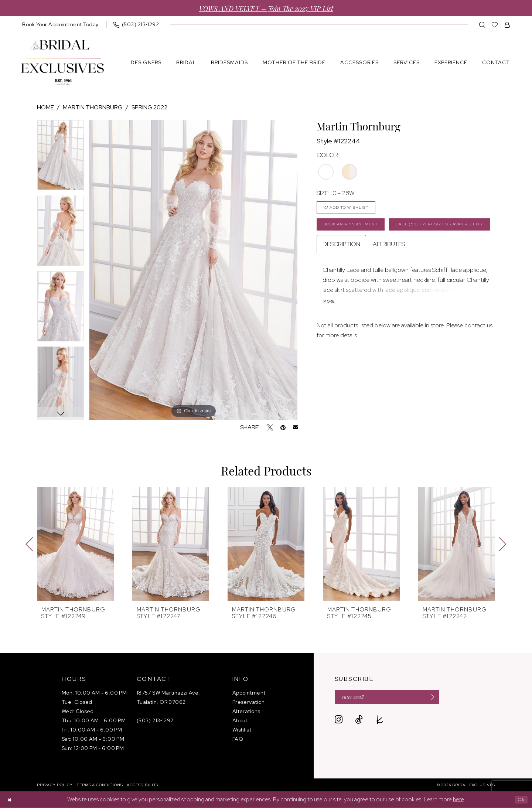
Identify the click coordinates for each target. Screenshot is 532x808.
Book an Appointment (358, 230)
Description (341, 272)
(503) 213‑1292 (155, 720)
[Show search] (482, 25)
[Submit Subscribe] (452, 698)
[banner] (62, 63)
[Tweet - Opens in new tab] (270, 427)
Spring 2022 (149, 107)
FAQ (238, 739)
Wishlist (242, 730)
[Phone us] (136, 24)
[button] (507, 25)
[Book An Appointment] (60, 24)
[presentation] (75, 544)
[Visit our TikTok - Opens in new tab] (359, 722)
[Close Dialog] (11, 800)
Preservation (248, 702)
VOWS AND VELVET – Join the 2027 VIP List (266, 8)
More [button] (330, 330)
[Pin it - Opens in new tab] (283, 427)
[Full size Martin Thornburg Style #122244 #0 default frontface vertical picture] (193, 270)
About (240, 720)
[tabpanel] (60, 158)
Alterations (246, 711)
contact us (478, 354)
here (458, 800)
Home (45, 107)
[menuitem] (60, 24)
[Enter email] (399, 698)
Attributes (389, 272)
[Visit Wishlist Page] (495, 25)
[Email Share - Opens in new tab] (296, 427)
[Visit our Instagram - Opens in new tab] (339, 722)
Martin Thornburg (93, 107)
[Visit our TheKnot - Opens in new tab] (380, 722)
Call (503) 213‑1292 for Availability (378, 251)
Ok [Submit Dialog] (520, 800)
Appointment (249, 693)
